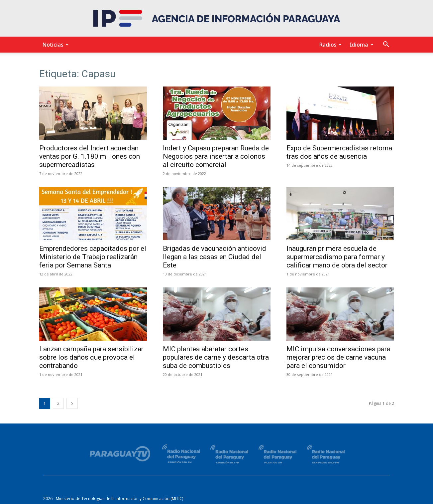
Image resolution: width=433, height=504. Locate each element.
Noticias (55, 45)
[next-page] (72, 403)
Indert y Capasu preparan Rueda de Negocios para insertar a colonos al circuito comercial (216, 156)
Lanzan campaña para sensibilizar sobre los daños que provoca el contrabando (91, 357)
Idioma (360, 45)
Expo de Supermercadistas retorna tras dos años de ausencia (339, 152)
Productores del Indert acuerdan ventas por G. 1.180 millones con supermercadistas (90, 156)
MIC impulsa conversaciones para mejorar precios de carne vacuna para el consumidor (338, 357)
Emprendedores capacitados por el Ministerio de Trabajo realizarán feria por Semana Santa (93, 257)
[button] (386, 45)
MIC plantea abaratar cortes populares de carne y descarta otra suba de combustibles (216, 357)
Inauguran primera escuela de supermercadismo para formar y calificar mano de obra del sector (337, 257)
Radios (329, 45)
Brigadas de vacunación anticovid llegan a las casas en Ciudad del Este (215, 257)
